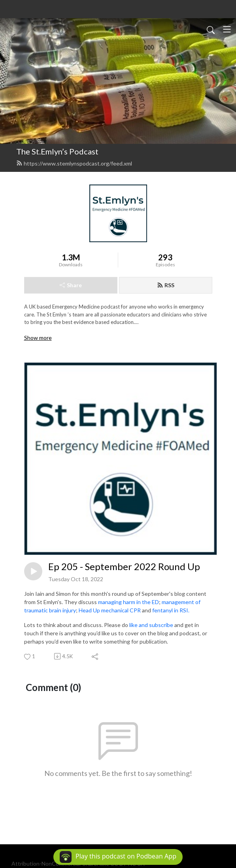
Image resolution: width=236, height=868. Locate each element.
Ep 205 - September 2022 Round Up (124, 567)
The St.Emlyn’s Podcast (57, 151)
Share (71, 285)
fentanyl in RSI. (171, 610)
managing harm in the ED (128, 602)
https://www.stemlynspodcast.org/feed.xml (74, 163)
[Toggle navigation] (227, 29)
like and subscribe (151, 625)
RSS (166, 285)
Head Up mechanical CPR (110, 610)
